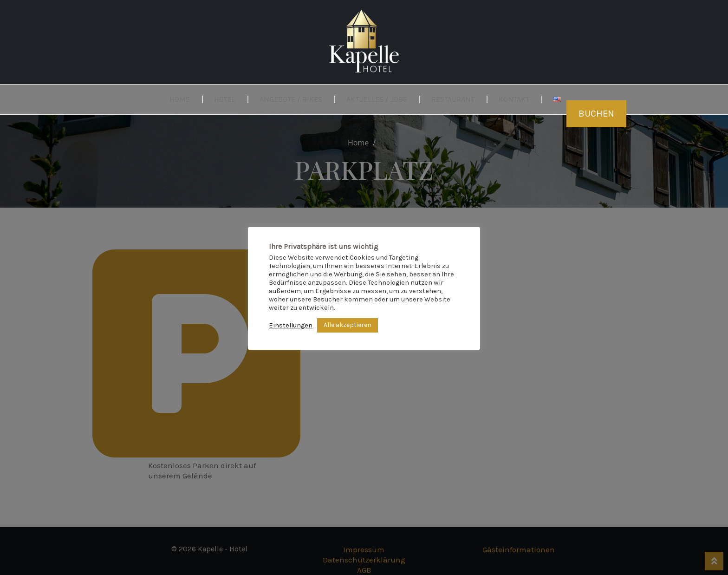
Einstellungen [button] (291, 325)
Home (180, 99)
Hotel (225, 99)
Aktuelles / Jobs (377, 99)
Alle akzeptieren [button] (348, 325)
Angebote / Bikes (291, 99)
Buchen (596, 114)
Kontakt (514, 99)
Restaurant (453, 99)
